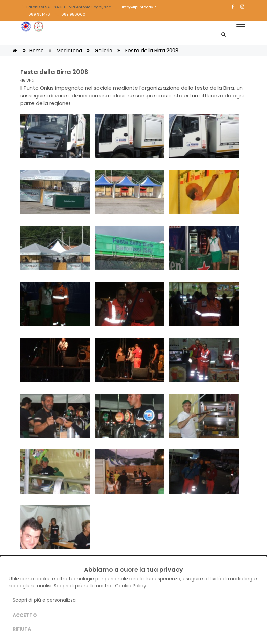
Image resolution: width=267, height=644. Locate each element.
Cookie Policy (131, 586)
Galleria (104, 51)
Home (37, 51)
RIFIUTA (22, 629)
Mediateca (69, 51)
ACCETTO (25, 615)
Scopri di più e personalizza (44, 600)
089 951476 (36, 14)
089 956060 (70, 14)
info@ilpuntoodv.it (136, 7)
